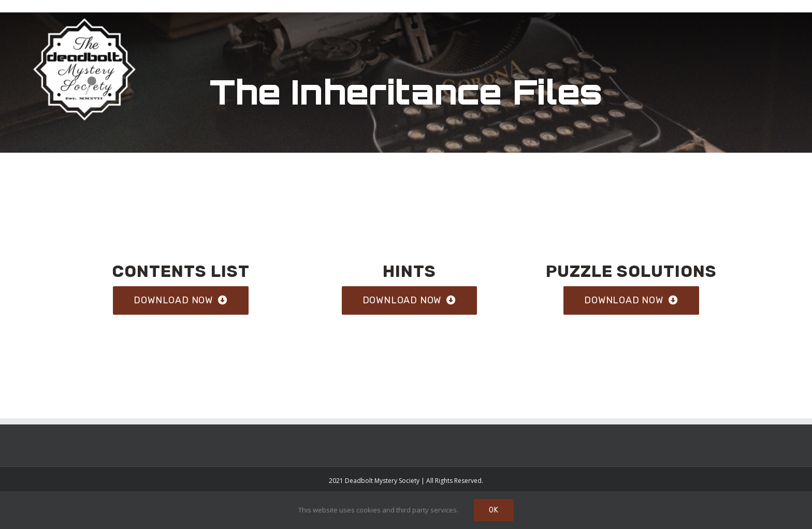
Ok (494, 510)
